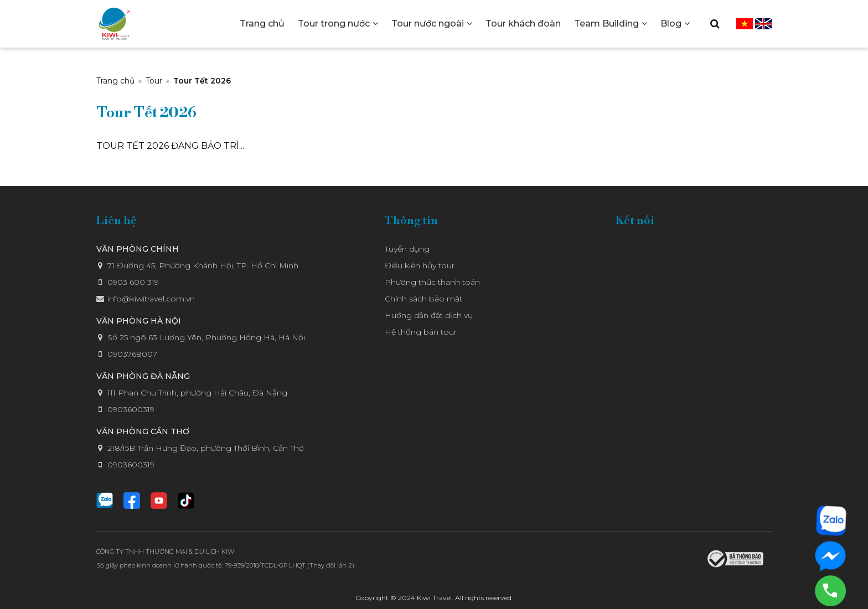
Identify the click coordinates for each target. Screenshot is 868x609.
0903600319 (131, 409)
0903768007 (132, 354)
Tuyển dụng (407, 249)
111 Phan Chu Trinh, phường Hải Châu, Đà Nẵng (197, 393)
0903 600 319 (133, 282)
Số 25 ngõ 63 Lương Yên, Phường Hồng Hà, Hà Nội (206, 337)
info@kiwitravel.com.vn (151, 299)
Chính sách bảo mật (423, 299)
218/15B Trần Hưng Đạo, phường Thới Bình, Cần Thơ (206, 448)
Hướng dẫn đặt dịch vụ (429, 315)
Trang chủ (115, 81)
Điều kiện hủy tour (420, 266)
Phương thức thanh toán (432, 282)
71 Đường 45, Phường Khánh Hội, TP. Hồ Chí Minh (203, 266)
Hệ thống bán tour (421, 332)
